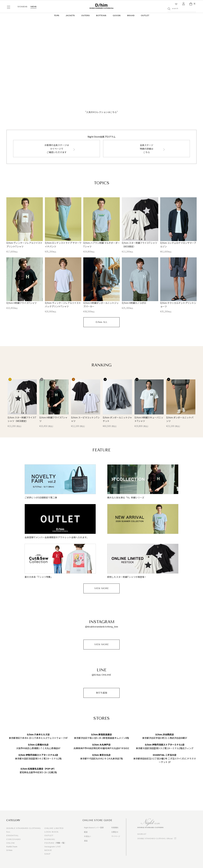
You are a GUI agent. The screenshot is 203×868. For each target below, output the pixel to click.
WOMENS (22, 7)
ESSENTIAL (12, 836)
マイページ (116, 836)
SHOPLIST (142, 834)
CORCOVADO (13, 839)
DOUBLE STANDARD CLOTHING (23, 828)
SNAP (47, 854)
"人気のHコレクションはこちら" (101, 112)
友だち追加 (101, 693)
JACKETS (70, 16)
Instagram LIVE (52, 847)
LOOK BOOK (51, 832)
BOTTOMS (101, 16)
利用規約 (115, 827)
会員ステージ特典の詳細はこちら (147, 149)
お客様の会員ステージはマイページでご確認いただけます (57, 149)
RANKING (50, 839)
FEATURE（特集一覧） (55, 843)
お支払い (88, 836)
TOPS (57, 16)
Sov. (8, 832)
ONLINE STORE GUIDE (97, 820)
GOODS (117, 16)
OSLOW (11, 843)
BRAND (131, 16)
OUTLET (145, 16)
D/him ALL (101, 322)
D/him (9, 850)
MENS (33, 7)
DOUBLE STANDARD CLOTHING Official (155, 839)
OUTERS (85, 16)
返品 (86, 841)
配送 (86, 832)
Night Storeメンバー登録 (94, 827)
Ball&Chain (12, 847)
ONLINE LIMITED (54, 828)
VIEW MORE (101, 588)
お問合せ (115, 832)
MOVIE (48, 850)
